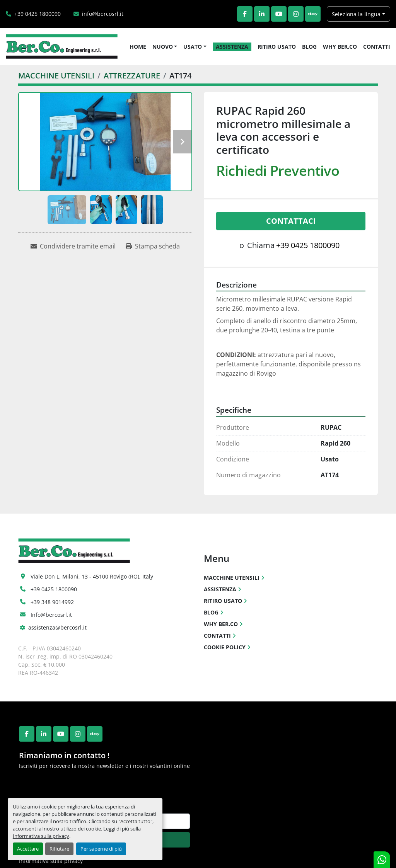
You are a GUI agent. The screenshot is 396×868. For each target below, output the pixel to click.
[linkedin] (262, 14)
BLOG (309, 47)
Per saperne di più (101, 849)
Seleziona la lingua (356, 14)
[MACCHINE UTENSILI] (56, 76)
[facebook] (245, 14)
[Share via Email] (73, 246)
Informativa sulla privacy (41, 836)
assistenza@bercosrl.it (57, 627)
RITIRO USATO (277, 47)
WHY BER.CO (340, 47)
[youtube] (279, 14)
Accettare (28, 849)
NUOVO (163, 47)
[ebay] (313, 14)
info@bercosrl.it (103, 14)
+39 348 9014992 (52, 602)
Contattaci (291, 221)
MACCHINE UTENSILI (232, 578)
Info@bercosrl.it (51, 615)
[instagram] (296, 14)
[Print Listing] (153, 246)
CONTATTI (377, 47)
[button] (165, 47)
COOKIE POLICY (225, 647)
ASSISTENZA (232, 47)
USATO (193, 47)
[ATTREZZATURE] (132, 76)
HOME (138, 47)
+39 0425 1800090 (38, 14)
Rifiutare (59, 849)
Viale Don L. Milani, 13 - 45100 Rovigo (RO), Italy (92, 576)
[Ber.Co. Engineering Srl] (74, 550)
